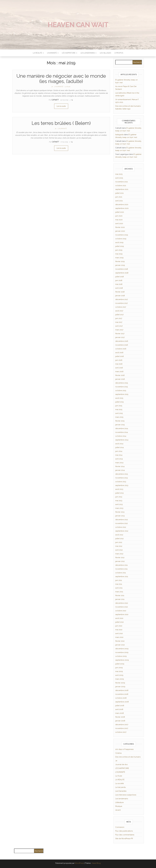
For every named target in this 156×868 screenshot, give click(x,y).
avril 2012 (119, 550)
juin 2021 (119, 197)
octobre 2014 (121, 436)
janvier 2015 (120, 425)
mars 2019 (119, 258)
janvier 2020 (120, 231)
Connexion (120, 827)
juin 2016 (119, 360)
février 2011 (120, 595)
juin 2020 (119, 216)
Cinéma (118, 753)
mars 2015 (119, 417)
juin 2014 (119, 451)
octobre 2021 (121, 186)
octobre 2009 (121, 656)
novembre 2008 (122, 694)
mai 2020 (119, 220)
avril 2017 (119, 326)
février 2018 (120, 292)
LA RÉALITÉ (38, 53)
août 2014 (119, 444)
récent (118, 810)
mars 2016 (119, 372)
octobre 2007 (121, 732)
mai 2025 (119, 174)
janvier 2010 (120, 645)
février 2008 (120, 717)
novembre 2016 (122, 345)
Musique (119, 806)
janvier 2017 (120, 337)
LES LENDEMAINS (88, 53)
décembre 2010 (122, 603)
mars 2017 (119, 330)
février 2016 (120, 375)
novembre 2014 (122, 432)
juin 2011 (119, 580)
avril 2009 (119, 675)
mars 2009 (120, 679)
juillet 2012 (119, 539)
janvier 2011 (120, 599)
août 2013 (119, 489)
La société (120, 783)
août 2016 (119, 353)
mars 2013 (119, 508)
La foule (67, 87)
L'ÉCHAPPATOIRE (122, 768)
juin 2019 (119, 250)
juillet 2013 (119, 493)
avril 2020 (119, 223)
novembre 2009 (122, 652)
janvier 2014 (120, 470)
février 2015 (120, 421)
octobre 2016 (121, 349)
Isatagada (119, 135)
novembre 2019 (122, 235)
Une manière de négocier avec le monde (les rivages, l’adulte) (61, 79)
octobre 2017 (121, 307)
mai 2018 (119, 284)
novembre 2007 (122, 728)
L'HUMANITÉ (59, 87)
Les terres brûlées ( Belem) (61, 123)
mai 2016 (119, 364)
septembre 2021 (122, 189)
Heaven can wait (78, 25)
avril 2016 (119, 368)
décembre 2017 (122, 299)
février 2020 (120, 227)
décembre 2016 (122, 341)
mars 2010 (119, 637)
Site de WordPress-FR (124, 839)
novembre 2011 (121, 569)
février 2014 (120, 466)
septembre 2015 (122, 394)
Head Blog (96, 863)
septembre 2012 (122, 531)
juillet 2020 (120, 212)
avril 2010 (119, 633)
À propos (119, 53)
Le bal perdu (121, 787)
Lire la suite (61, 106)
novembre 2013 (122, 478)
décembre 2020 (122, 205)
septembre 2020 (122, 208)
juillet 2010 (120, 622)
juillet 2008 (120, 706)
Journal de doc (122, 764)
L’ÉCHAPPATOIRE (70, 53)
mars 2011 (119, 592)
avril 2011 (119, 588)
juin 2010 (119, 626)
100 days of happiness (124, 749)
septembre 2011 (122, 577)
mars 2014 (119, 463)
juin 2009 (119, 668)
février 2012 (120, 558)
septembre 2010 (122, 614)
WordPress (79, 863)
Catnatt (55, 100)
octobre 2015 (121, 391)
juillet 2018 (120, 277)
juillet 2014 (120, 447)
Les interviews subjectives (126, 795)
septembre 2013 (122, 485)
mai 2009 (119, 671)
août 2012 (119, 535)
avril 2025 (119, 178)
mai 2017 (119, 322)
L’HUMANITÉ (53, 53)
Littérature (119, 802)
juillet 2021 (119, 193)
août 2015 (119, 398)
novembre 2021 (122, 182)
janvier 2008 (120, 721)
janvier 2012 (120, 561)
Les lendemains (122, 799)
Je (52, 87)
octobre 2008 (121, 698)
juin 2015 (119, 406)
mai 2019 (119, 254)
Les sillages (105, 53)
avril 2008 (119, 709)
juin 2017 (119, 318)
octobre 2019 (121, 239)
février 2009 (120, 683)
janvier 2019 (120, 265)
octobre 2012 (121, 527)
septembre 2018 (122, 273)
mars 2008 (120, 713)
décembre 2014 (122, 428)
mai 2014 (119, 455)
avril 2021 (119, 201)
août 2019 (119, 242)
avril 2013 (119, 504)
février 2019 (120, 261)
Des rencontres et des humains (128, 757)
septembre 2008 (122, 702)
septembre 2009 (122, 660)
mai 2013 (119, 501)
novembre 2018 (122, 269)
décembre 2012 (122, 520)
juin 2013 (119, 497)
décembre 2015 (122, 383)
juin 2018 (119, 280)
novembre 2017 (122, 303)
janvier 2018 (120, 296)
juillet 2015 (119, 402)
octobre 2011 (121, 573)
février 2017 (120, 334)
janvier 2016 (120, 379)
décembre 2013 (122, 474)
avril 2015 (119, 413)
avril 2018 (119, 288)
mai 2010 (119, 630)
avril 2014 (119, 459)
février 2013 (120, 512)
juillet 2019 (120, 246)
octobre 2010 (121, 611)
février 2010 (120, 641)
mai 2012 (119, 546)
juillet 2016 (120, 356)
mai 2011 (119, 584)
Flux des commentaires (125, 835)
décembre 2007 (122, 725)
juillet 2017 (119, 315)
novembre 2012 (122, 523)
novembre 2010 (122, 607)
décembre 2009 (122, 649)
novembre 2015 (122, 387)
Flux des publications (124, 831)
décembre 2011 (121, 565)
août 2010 (119, 618)
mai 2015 (119, 409)
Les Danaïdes (121, 791)
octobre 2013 (121, 482)
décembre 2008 (122, 690)
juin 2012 (119, 542)
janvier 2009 (120, 687)
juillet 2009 (120, 664)
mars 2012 (119, 554)
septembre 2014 (122, 440)
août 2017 (119, 311)
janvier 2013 (120, 516)
